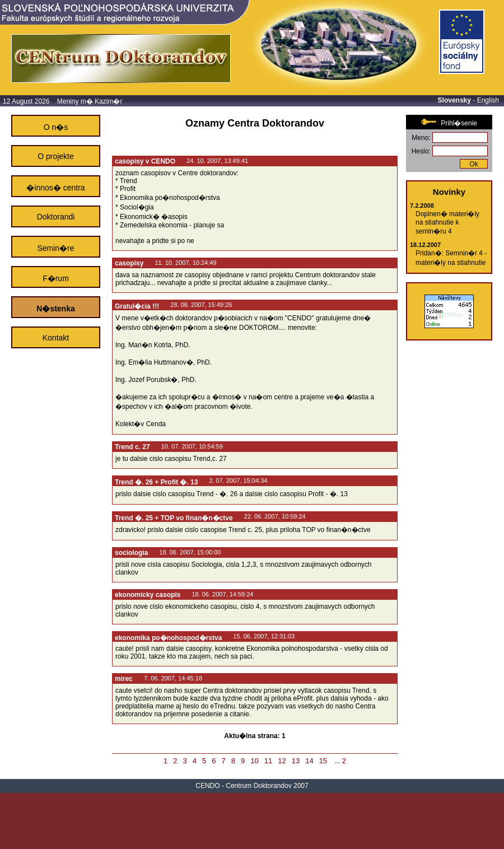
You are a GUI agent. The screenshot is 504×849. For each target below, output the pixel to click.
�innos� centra (55, 188)
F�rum (56, 278)
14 (309, 761)
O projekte (56, 156)
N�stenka (55, 309)
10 (254, 761)
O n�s (56, 127)
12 (282, 761)
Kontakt (56, 338)
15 (323, 761)
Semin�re (55, 248)
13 (296, 761)
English (488, 100)
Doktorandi (56, 217)
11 (268, 761)
